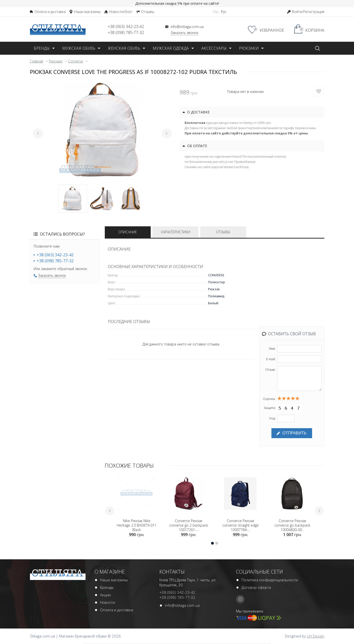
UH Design (316, 637)
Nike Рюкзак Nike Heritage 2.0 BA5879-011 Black (137, 526)
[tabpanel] (102, 130)
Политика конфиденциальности (270, 580)
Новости (108, 603)
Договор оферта (256, 588)
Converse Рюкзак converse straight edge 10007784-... (240, 526)
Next (167, 133)
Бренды (107, 588)
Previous (38, 133)
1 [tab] (73, 199)
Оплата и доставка (117, 610)
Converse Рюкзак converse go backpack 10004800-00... (292, 526)
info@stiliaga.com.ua (182, 606)
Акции (105, 595)
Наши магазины (114, 580)
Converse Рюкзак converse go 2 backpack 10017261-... (189, 526)
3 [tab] (131, 199)
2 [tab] (102, 199)
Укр (216, 12)
